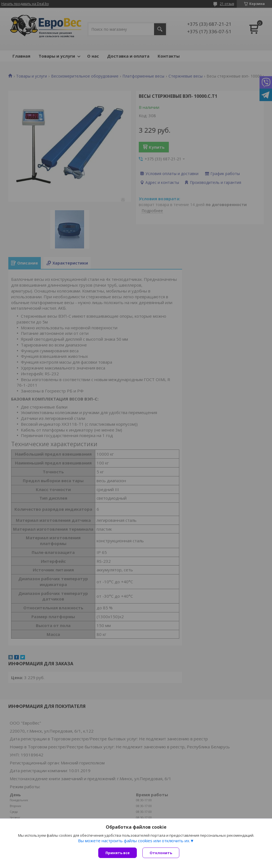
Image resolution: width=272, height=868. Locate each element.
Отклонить (161, 853)
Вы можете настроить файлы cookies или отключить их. (134, 841)
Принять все (118, 853)
